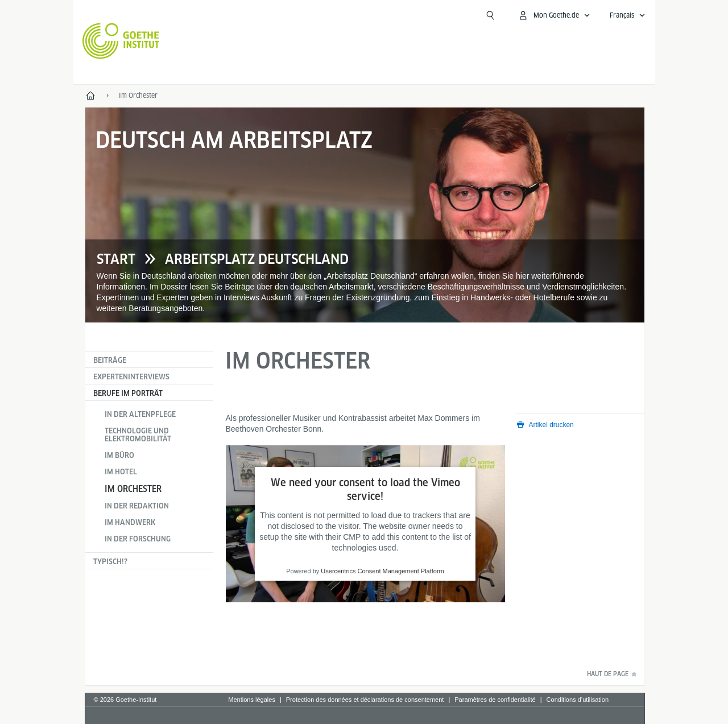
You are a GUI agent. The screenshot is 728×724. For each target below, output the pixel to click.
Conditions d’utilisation (578, 700)
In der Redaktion (137, 506)
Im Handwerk (130, 522)
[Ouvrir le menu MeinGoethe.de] (554, 15)
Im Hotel (121, 472)
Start (116, 259)
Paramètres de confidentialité (495, 700)
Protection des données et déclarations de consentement (365, 700)
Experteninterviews (131, 377)
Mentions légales (252, 700)
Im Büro (119, 455)
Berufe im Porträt (128, 393)
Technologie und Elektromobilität (138, 435)
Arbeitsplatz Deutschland (257, 259)
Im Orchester (133, 489)
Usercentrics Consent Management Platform (382, 572)
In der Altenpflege (140, 414)
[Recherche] (490, 15)
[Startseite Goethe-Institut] (121, 41)
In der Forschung (138, 539)
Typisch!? (110, 562)
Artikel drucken (551, 425)
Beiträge (110, 360)
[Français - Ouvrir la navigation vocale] (628, 15)
